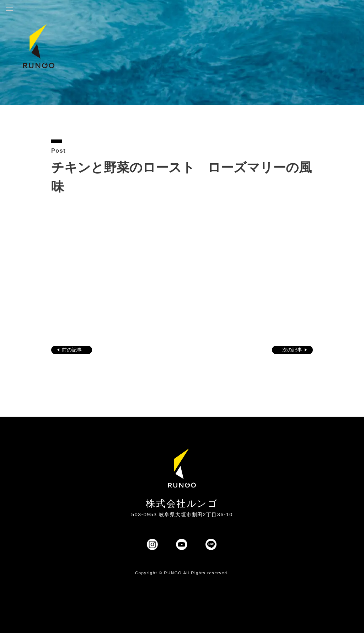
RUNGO (173, 573)
